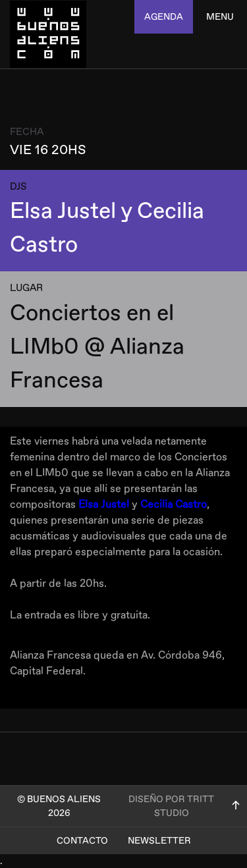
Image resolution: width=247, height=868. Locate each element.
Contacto (82, 841)
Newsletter (159, 841)
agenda (164, 17)
